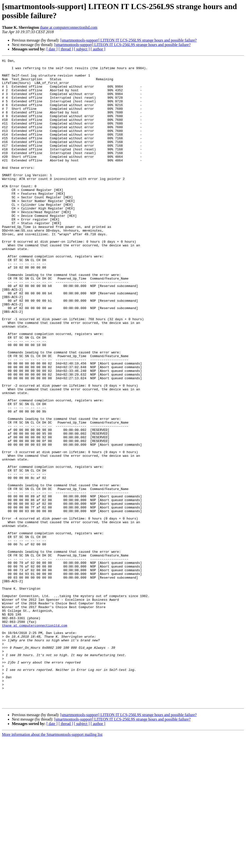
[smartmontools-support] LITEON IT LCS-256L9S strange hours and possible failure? (128, 40)
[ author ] (98, 49)
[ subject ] (82, 49)
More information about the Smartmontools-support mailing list (52, 864)
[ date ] (52, 49)
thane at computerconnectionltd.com (69, 27)
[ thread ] (66, 49)
